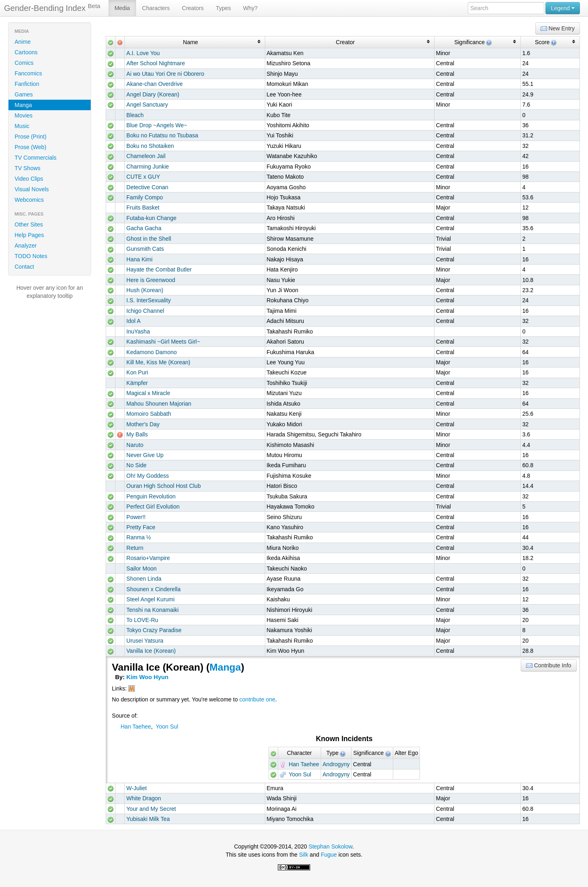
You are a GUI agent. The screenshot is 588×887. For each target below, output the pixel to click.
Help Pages (29, 235)
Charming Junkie (148, 167)
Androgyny (336, 764)
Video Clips (29, 179)
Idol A (133, 321)
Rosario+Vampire (148, 558)
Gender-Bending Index (52, 8)
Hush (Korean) (145, 290)
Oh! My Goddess (148, 476)
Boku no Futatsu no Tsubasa (162, 135)
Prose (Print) (31, 137)
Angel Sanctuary (147, 105)
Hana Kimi (140, 259)
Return (135, 548)
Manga (23, 105)
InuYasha (138, 331)
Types (223, 8)
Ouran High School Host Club (164, 486)
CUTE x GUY (143, 177)
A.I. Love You (143, 53)
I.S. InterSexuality (149, 300)
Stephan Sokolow (330, 846)
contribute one (257, 699)
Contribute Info (549, 666)
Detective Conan (147, 187)
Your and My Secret (151, 809)
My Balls (137, 434)
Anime (23, 42)
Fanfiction (27, 84)
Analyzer (26, 246)
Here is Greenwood (151, 280)
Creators (193, 8)
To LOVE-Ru (142, 620)
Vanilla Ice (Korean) (151, 651)
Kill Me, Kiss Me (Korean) (158, 362)
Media (122, 8)
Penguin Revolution (151, 496)
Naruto (135, 445)
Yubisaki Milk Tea (148, 819)
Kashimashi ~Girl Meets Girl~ (163, 342)
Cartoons (26, 52)
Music (22, 126)
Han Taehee (136, 727)
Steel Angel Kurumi (150, 599)
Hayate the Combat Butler (159, 269)
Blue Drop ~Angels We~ (157, 125)
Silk (304, 855)
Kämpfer (137, 383)
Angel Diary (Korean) (153, 94)
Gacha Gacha (144, 228)
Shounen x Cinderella (153, 589)
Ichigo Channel (145, 311)
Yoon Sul (167, 727)
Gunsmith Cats (145, 249)
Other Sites (29, 224)
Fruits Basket (143, 207)
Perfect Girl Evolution (153, 507)
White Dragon (144, 798)
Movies (23, 115)
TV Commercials (35, 158)
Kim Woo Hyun (147, 677)
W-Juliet (136, 788)
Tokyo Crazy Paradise (154, 630)
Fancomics (28, 73)
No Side (136, 465)
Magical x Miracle (148, 393)
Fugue (329, 855)
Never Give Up (145, 455)
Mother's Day (143, 424)
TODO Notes (31, 256)
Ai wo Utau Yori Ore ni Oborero (165, 74)
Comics (24, 63)
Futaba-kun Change (151, 218)
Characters (156, 8)
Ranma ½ (139, 537)
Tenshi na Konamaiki (152, 610)
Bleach (135, 115)
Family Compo (145, 197)
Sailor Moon (142, 569)
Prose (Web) (30, 147)
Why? (250, 8)
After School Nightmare (156, 63)
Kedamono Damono (152, 352)
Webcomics (29, 200)
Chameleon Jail (146, 156)
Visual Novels (32, 189)
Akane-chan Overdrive (154, 84)
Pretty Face (141, 527)
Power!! (136, 517)
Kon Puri (137, 372)
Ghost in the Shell (149, 239)
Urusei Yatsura (145, 641)
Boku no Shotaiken (150, 146)
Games (24, 94)
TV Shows (28, 168)
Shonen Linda (144, 579)
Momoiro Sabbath (149, 414)
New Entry (558, 29)
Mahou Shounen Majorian (159, 404)
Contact (24, 267)
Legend (563, 8)
